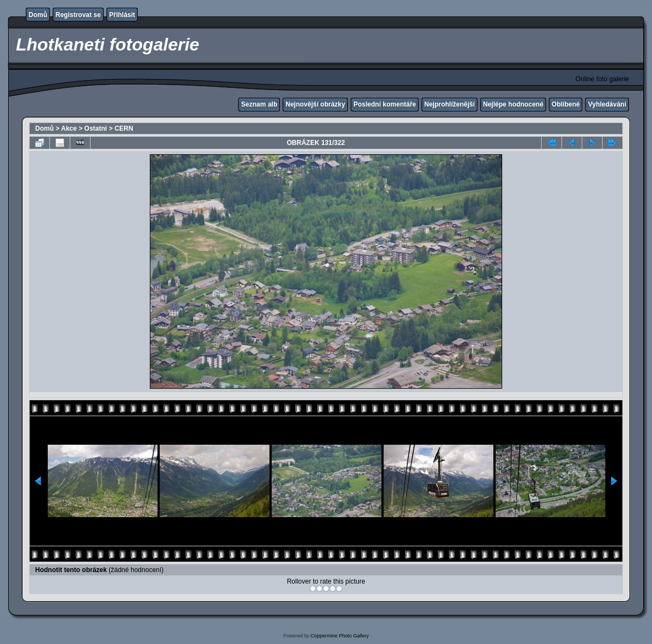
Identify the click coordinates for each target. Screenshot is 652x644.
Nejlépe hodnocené (513, 104)
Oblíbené (566, 104)
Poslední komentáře (385, 104)
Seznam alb (259, 104)
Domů (38, 15)
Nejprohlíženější (449, 104)
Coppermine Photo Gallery (340, 636)
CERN (124, 128)
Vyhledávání (607, 104)
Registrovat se (78, 15)
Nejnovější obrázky (315, 104)
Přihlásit (122, 15)
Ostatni (96, 128)
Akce (69, 128)
